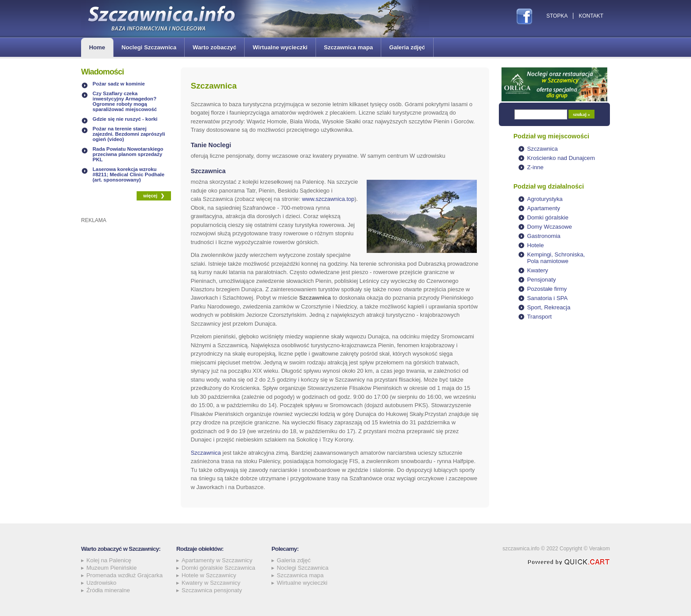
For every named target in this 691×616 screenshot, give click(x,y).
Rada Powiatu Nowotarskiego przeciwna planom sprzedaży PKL (128, 154)
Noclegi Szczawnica (149, 47)
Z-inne (535, 167)
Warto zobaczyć (214, 47)
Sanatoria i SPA (547, 298)
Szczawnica (206, 453)
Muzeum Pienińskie (111, 568)
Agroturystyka (545, 199)
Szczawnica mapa (348, 47)
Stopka (557, 16)
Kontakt (591, 16)
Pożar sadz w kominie (119, 84)
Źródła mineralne (108, 590)
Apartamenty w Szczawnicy (217, 560)
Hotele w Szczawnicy (209, 575)
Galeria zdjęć (407, 47)
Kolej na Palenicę (109, 560)
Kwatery (538, 270)
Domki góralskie (548, 217)
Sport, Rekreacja (549, 307)
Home (97, 47)
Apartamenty (544, 208)
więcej (150, 196)
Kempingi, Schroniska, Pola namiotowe (556, 258)
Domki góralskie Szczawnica (218, 568)
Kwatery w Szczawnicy (211, 583)
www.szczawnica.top (328, 199)
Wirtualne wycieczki (280, 47)
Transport (539, 317)
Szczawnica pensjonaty (212, 590)
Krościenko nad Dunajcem (561, 158)
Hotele (535, 245)
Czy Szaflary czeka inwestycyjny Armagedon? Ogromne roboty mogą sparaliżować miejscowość (125, 101)
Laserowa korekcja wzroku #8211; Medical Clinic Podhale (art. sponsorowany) (128, 174)
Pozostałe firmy (547, 289)
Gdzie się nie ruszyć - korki (125, 119)
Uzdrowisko (101, 583)
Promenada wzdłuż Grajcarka (124, 575)
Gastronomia (544, 236)
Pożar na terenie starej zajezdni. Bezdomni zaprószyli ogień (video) (129, 134)
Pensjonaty (541, 280)
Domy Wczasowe (550, 227)
